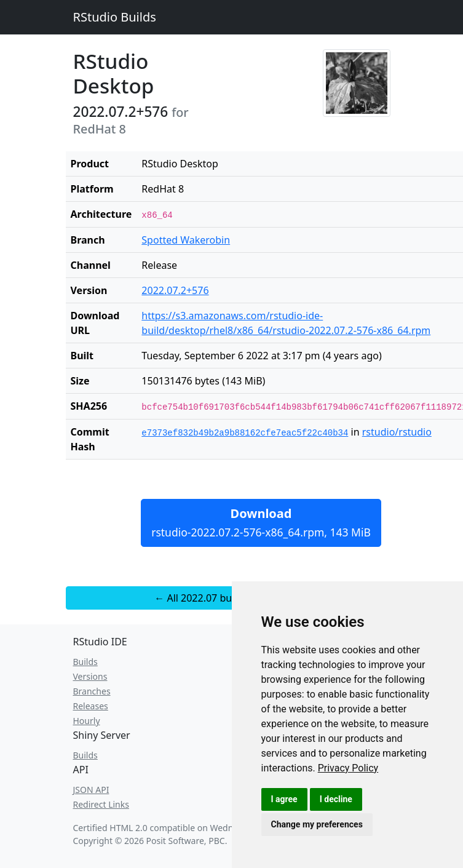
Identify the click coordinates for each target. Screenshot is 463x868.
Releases (91, 706)
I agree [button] (284, 799)
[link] (348, 768)
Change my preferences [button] (317, 824)
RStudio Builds (115, 17)
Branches (92, 691)
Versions (90, 676)
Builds (85, 662)
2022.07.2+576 (175, 290)
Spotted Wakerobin (186, 240)
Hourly (87, 721)
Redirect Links (101, 804)
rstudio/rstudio (397, 432)
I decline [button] (336, 799)
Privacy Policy (348, 768)
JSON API (91, 790)
